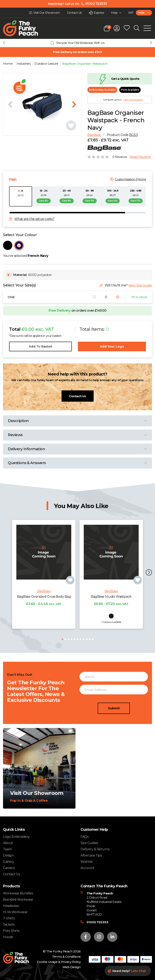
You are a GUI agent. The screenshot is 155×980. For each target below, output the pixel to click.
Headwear (11, 906)
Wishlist (87, 862)
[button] (149, 573)
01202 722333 (97, 922)
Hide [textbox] (141, 13)
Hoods (8, 937)
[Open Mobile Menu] (147, 28)
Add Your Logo (112, 346)
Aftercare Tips (91, 855)
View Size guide (140, 285)
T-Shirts (9, 918)
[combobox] (144, 13)
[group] (77, 43)
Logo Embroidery (16, 837)
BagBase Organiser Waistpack (85, 64)
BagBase (94, 135)
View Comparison (133, 100)
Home (8, 64)
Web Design (72, 967)
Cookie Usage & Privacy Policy (59, 962)
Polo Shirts (11, 931)
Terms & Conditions (66, 957)
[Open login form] (117, 28)
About (8, 843)
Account (87, 868)
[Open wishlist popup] (127, 28)
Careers (9, 868)
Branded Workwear (18, 900)
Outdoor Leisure (47, 64)
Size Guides (89, 843)
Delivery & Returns (95, 849)
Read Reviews (140, 157)
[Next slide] (151, 43)
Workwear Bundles (18, 893)
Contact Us (77, 396)
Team (7, 849)
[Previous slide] (4, 43)
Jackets (9, 925)
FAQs (84, 837)
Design (8, 855)
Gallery (9, 862)
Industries (24, 64)
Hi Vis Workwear (15, 912)
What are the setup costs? (34, 219)
